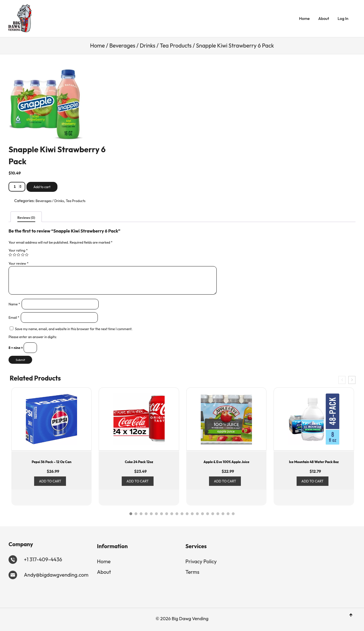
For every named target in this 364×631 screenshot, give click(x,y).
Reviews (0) (26, 218)
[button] (131, 514)
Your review (18, 263)
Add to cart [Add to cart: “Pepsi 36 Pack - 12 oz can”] (50, 481)
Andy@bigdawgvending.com (56, 575)
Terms (192, 572)
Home (304, 19)
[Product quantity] (17, 187)
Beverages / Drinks (132, 46)
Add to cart (42, 187)
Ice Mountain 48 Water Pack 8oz (314, 462)
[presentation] (342, 380)
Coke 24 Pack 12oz (139, 462)
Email (14, 317)
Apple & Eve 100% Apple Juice (226, 462)
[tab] (26, 217)
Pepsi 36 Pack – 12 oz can (51, 462)
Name (14, 304)
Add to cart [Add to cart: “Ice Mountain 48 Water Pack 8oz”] (313, 481)
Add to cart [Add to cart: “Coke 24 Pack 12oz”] (138, 481)
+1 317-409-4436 (43, 559)
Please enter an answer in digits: (33, 337)
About (324, 19)
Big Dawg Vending (190, 618)
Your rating (18, 250)
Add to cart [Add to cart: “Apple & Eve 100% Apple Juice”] (225, 481)
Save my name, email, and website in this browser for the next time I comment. (74, 329)
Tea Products (176, 46)
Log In (343, 19)
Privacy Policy (201, 561)
